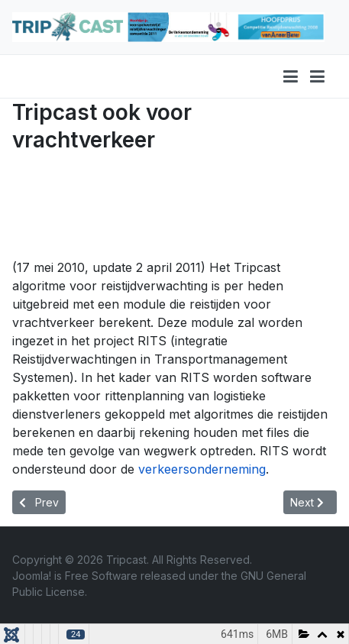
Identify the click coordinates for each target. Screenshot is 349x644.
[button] (317, 76)
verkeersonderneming (202, 469)
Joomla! (32, 576)
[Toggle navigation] (291, 76)
